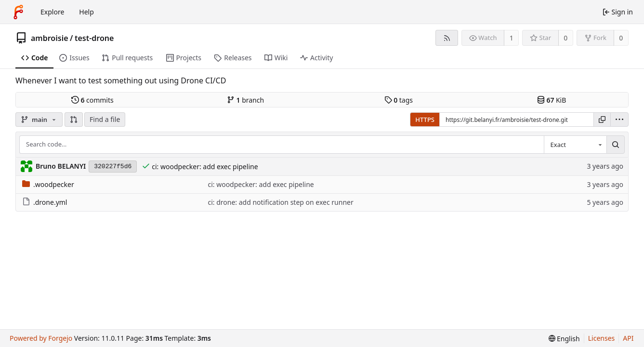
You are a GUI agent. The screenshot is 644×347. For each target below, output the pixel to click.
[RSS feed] (447, 38)
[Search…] (616, 145)
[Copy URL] (602, 120)
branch (245, 100)
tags (399, 100)
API (628, 338)
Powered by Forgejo (41, 338)
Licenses (602, 338)
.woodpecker (48, 184)
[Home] (18, 12)
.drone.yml (45, 202)
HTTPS (425, 120)
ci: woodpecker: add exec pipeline (205, 167)
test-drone (94, 38)
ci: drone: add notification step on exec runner (280, 202)
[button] (74, 120)
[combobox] (575, 145)
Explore (52, 12)
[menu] (619, 120)
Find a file (105, 119)
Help (86, 12)
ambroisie (50, 38)
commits (92, 100)
